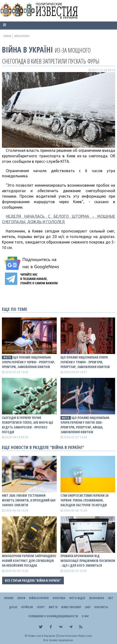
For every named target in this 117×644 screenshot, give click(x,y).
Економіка (97, 598)
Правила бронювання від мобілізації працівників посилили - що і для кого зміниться (88, 561)
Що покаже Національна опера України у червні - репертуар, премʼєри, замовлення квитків (28, 362)
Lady (88, 607)
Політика (59, 598)
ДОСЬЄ (13, 607)
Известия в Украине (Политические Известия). (60, 636)
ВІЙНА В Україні (27, 50)
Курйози (27, 607)
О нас (85, 616)
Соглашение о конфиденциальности (53, 616)
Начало (9, 598)
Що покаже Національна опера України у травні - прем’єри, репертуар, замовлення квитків (85, 362)
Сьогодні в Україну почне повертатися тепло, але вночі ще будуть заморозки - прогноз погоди (28, 425)
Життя (53, 607)
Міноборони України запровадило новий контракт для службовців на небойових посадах (29, 561)
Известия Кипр (71, 607)
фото (7, 357)
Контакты (101, 607)
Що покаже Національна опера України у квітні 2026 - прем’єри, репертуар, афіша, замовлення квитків (85, 425)
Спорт (41, 607)
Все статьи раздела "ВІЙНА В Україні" (33, 580)
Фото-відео (77, 598)
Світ (110, 598)
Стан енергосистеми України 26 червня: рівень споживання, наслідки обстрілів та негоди (84, 500)
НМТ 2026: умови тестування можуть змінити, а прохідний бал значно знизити (29, 500)
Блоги (21, 598)
